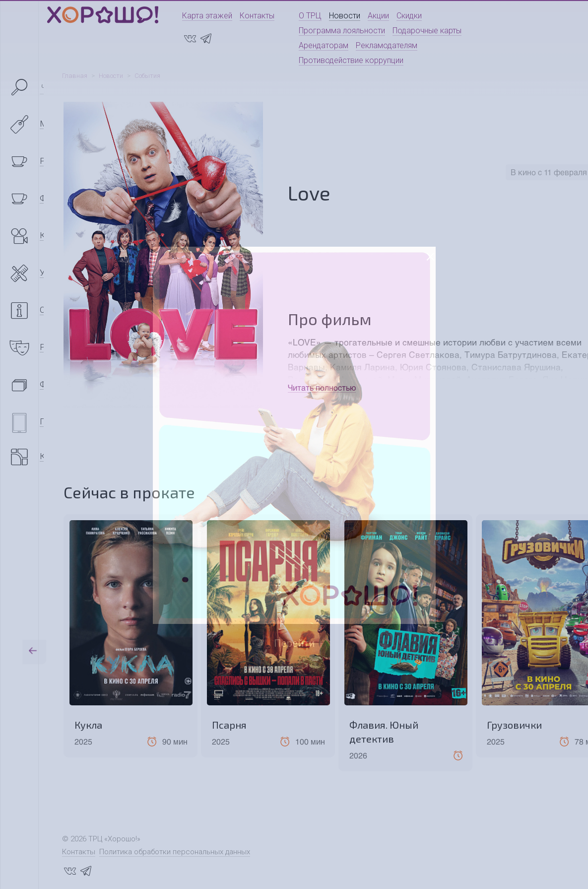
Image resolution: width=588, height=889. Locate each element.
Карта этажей (207, 16)
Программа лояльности (342, 31)
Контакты (257, 16)
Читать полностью (322, 387)
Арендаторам (324, 45)
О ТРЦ (310, 16)
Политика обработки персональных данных (175, 852)
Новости (345, 16)
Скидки (409, 16)
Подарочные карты (427, 31)
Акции (378, 16)
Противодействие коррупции (351, 60)
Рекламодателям (387, 45)
